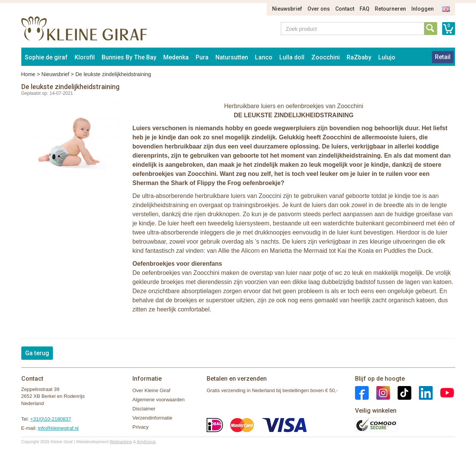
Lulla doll (292, 57)
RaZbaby (359, 57)
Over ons (319, 9)
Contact (345, 9)
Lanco (264, 57)
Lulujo (387, 57)
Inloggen (423, 9)
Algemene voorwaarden (158, 400)
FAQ (365, 9)
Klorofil (85, 57)
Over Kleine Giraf (151, 390)
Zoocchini (326, 57)
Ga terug (37, 353)
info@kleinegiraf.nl (58, 428)
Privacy (141, 427)
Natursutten (232, 57)
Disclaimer (144, 409)
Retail (443, 57)
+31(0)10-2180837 (50, 419)
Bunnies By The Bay (129, 57)
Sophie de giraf (46, 57)
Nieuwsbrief (287, 9)
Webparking (121, 442)
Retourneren (390, 9)
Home (28, 74)
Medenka (176, 57)
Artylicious (146, 442)
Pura (202, 57)
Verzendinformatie (152, 418)
